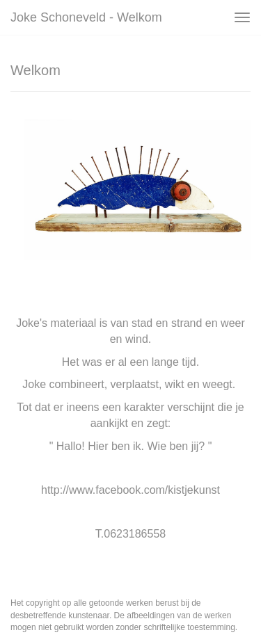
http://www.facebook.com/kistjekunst (130, 490)
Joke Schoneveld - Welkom (86, 17)
